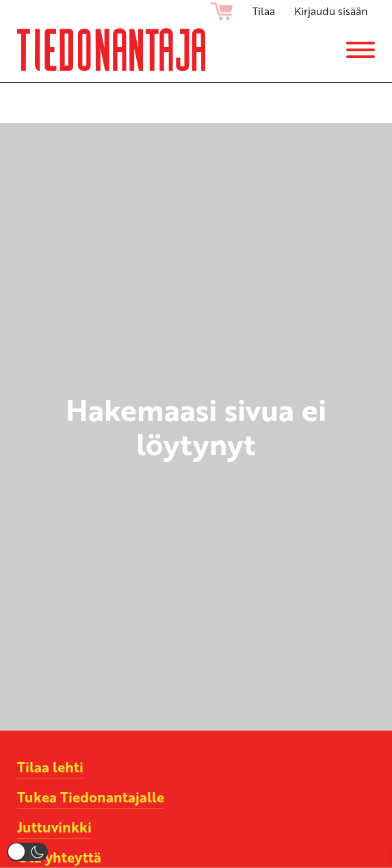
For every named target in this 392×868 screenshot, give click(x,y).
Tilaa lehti (50, 767)
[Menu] (361, 50)
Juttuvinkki (54, 827)
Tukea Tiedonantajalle (91, 797)
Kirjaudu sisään (331, 11)
